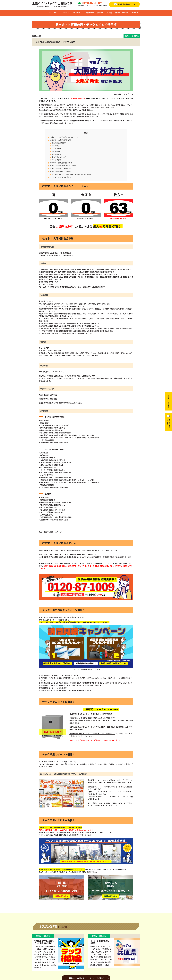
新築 (56, 13)
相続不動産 (90, 13)
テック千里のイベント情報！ (61, 171)
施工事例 (100, 13)
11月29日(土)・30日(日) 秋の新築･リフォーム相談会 (73, 174)
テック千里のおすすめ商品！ (61, 168)
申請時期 (58, 154)
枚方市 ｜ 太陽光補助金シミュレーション (66, 137)
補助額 (57, 151)
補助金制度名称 (60, 143)
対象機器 (58, 148)
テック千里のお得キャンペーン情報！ (64, 166)
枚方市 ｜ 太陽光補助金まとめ (62, 163)
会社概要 (135, 13)
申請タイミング (60, 157)
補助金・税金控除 (122, 13)
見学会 (109, 13)
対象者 (57, 146)
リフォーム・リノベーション (71, 13)
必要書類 (58, 160)
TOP (49, 13)
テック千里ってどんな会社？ (61, 177)
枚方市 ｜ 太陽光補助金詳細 (61, 140)
